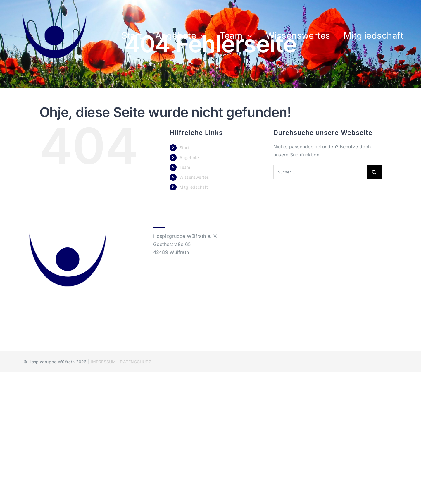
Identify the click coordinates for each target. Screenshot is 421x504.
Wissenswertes (194, 177)
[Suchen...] (320, 172)
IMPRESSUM (103, 362)
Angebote (189, 158)
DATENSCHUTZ (136, 362)
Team (185, 167)
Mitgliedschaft (194, 187)
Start (184, 148)
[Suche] (374, 172)
